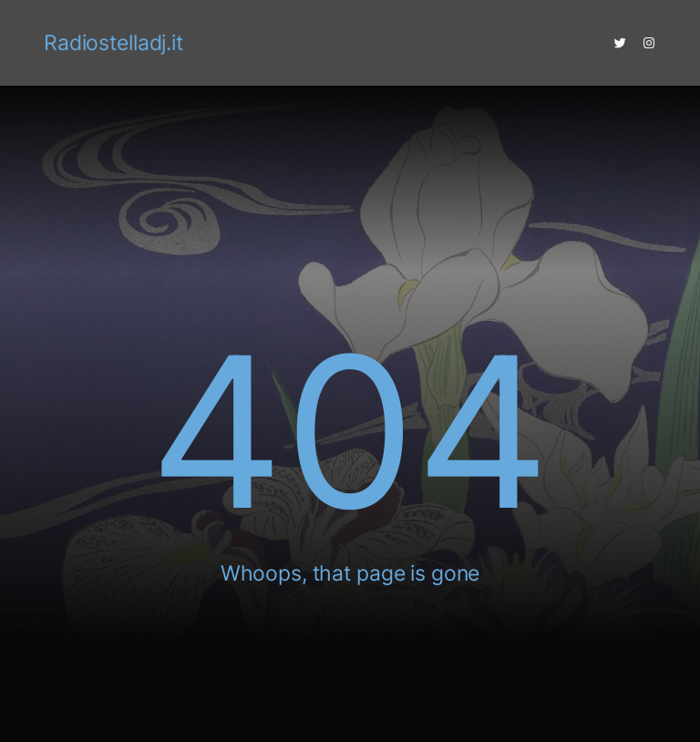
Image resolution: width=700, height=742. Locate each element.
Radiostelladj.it (113, 43)
